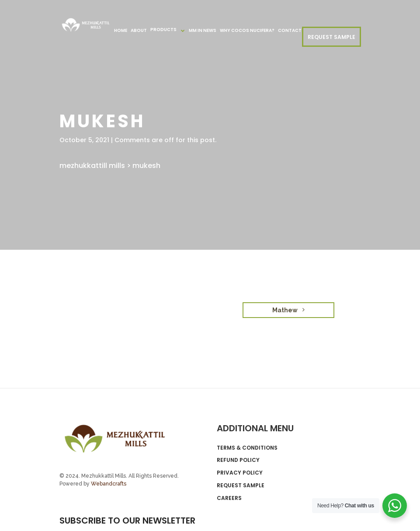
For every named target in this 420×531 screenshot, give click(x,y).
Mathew (288, 310)
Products (163, 30)
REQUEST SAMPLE (331, 37)
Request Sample (241, 485)
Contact (290, 30)
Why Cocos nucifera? (247, 30)
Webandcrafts (109, 484)
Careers (229, 498)
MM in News (203, 30)
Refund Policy (238, 460)
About (139, 30)
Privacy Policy (240, 473)
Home (121, 30)
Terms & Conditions (247, 448)
